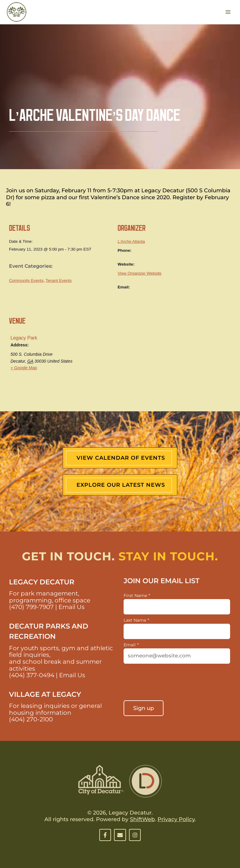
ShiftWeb (142, 819)
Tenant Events (59, 280)
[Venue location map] (138, 358)
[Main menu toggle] (228, 12)
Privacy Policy (176, 819)
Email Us (72, 607)
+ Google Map (24, 368)
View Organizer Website (139, 273)
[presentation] (169, 683)
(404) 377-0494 (32, 675)
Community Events (26, 280)
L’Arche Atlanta (131, 241)
